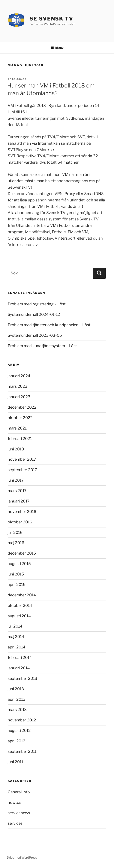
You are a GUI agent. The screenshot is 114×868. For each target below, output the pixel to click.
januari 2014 (19, 668)
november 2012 (22, 720)
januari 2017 (19, 501)
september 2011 (22, 751)
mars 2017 (17, 491)
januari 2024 (19, 376)
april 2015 (17, 585)
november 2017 (22, 459)
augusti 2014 (19, 616)
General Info (19, 792)
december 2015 (22, 553)
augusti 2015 (19, 564)
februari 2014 (20, 658)
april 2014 (17, 647)
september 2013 (22, 678)
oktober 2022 (20, 418)
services (15, 823)
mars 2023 (18, 386)
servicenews (19, 813)
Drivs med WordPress (22, 857)
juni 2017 (16, 480)
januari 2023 (19, 397)
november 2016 (22, 512)
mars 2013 (17, 710)
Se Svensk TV (51, 19)
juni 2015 (16, 574)
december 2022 (22, 407)
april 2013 (17, 699)
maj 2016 (16, 543)
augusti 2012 (19, 730)
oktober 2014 (20, 605)
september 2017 (22, 470)
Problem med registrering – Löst (37, 304)
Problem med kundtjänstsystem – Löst (42, 346)
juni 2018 (16, 449)
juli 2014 (15, 626)
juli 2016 (15, 532)
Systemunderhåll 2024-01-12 (34, 314)
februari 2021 (20, 439)
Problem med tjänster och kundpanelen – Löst (49, 325)
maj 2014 (16, 637)
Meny (57, 48)
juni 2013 (16, 689)
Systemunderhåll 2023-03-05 (35, 335)
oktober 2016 (20, 522)
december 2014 (22, 595)
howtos (14, 802)
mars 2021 (17, 428)
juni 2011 (15, 762)
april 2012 (16, 741)
